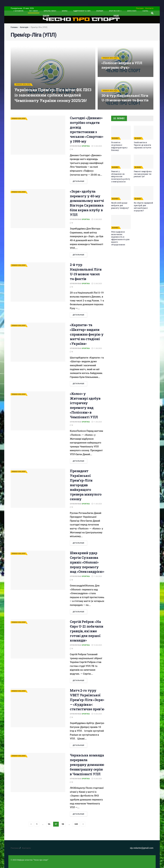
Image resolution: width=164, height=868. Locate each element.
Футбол (34, 10)
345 (76, 824)
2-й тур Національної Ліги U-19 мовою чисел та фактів (86, 272)
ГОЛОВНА (18, 10)
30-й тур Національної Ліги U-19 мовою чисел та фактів (125, 100)
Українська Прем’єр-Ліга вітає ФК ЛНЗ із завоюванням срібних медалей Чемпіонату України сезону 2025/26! (53, 97)
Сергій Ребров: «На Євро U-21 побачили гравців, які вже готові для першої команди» (86, 631)
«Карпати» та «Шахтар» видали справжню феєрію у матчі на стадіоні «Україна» (87, 334)
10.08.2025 (97, 645)
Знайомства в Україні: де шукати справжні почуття (142, 145)
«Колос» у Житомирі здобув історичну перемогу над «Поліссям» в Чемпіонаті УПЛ (85, 405)
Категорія (24, 27)
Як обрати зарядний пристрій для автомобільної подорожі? (143, 207)
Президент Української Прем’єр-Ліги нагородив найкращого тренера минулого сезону (86, 485)
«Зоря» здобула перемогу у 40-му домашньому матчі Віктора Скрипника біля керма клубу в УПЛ (87, 203)
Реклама (140, 8)
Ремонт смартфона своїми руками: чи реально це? (143, 174)
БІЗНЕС (115, 138)
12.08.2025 (97, 146)
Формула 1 (115, 10)
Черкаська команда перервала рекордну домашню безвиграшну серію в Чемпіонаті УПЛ (87, 764)
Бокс (65, 10)
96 (49, 824)
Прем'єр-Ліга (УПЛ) (39, 27)
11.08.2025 (97, 348)
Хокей (100, 10)
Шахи (46, 16)
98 (63, 824)
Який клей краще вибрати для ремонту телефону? (120, 205)
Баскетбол (50, 10)
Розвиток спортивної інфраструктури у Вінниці (119, 146)
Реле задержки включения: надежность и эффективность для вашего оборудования (120, 238)
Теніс (145, 10)
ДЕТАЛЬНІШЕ (79, 181)
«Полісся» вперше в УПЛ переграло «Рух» (122, 67)
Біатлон (132, 10)
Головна (14, 27)
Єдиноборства (82, 10)
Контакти (149, 8)
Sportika (86, 146)
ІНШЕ (116, 16)
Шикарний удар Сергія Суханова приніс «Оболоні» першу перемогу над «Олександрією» (87, 562)
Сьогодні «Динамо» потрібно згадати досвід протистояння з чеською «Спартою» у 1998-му (87, 130)
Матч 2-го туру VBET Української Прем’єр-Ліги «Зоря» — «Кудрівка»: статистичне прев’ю (87, 700)
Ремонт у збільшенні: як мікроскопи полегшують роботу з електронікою (121, 176)
